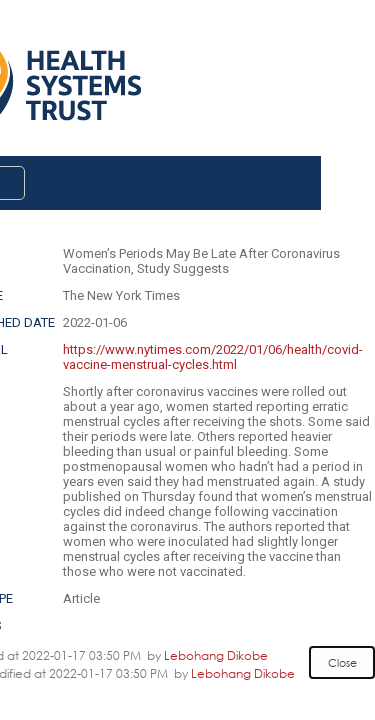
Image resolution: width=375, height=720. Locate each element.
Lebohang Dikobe (216, 655)
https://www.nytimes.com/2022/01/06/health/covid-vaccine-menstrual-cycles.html (213, 357)
